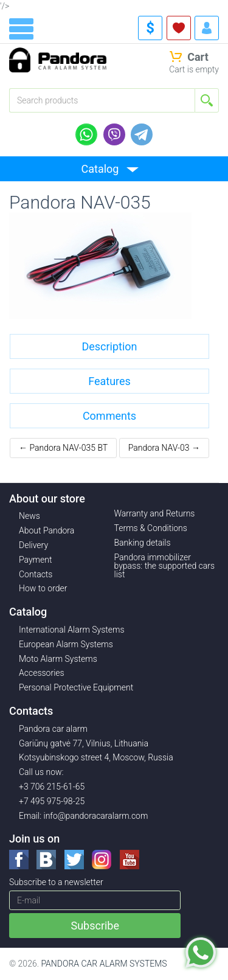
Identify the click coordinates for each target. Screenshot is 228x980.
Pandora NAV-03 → (164, 448)
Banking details (143, 543)
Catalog (100, 169)
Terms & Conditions (151, 528)
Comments (109, 416)
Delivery (33, 545)
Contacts (36, 574)
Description (109, 346)
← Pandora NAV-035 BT (63, 448)
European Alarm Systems (66, 644)
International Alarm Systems (72, 630)
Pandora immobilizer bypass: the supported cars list (165, 566)
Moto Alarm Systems (58, 659)
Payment (35, 560)
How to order (43, 588)
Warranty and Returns (155, 513)
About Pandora (47, 530)
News (29, 516)
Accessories (42, 673)
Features (109, 381)
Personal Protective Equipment (76, 687)
